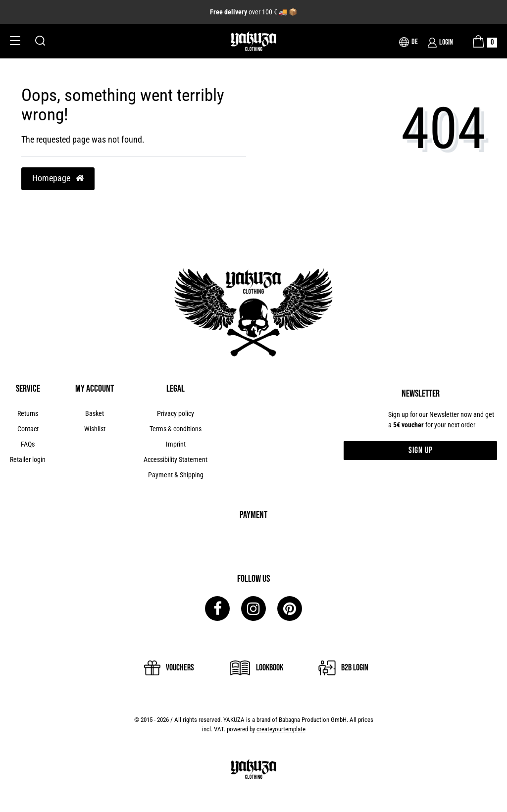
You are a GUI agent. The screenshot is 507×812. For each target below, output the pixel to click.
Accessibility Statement (176, 459)
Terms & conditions (176, 429)
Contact (28, 429)
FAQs (28, 444)
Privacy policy (176, 413)
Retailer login (28, 459)
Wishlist (95, 429)
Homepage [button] (58, 178)
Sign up (421, 450)
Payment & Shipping (176, 475)
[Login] (440, 43)
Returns (28, 413)
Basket (95, 413)
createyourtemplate (281, 729)
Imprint (176, 444)
